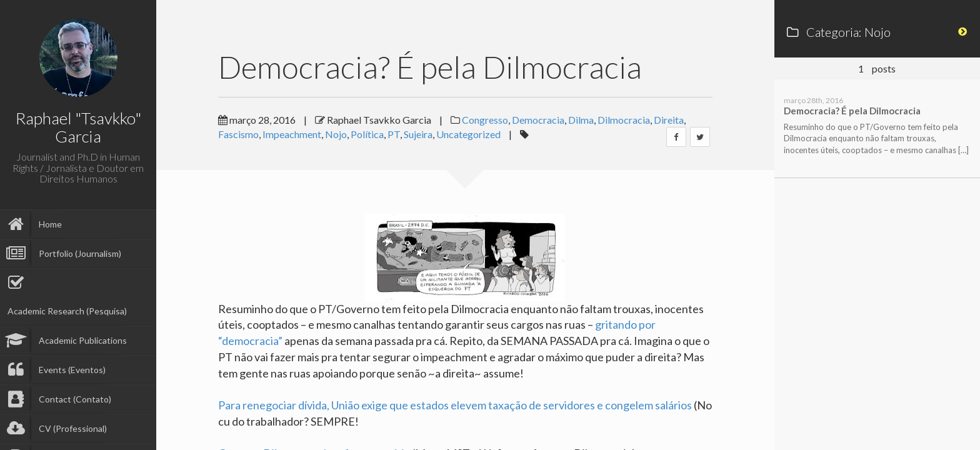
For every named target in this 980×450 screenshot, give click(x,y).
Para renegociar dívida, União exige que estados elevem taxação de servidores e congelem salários (455, 405)
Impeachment (292, 134)
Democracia (538, 120)
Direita (669, 120)
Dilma (581, 120)
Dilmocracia (624, 120)
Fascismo (238, 134)
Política (367, 134)
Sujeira (418, 134)
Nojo (336, 134)
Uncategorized (468, 134)
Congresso (485, 120)
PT (394, 134)
